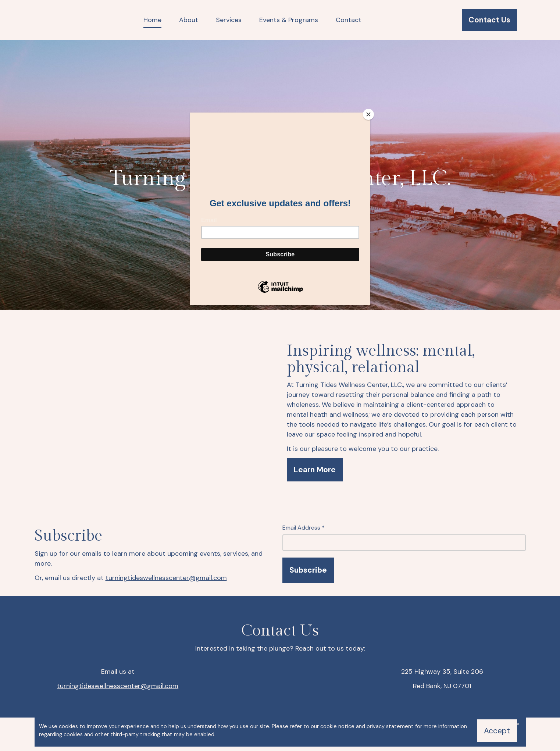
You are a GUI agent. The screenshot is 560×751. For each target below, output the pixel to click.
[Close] (368, 114)
